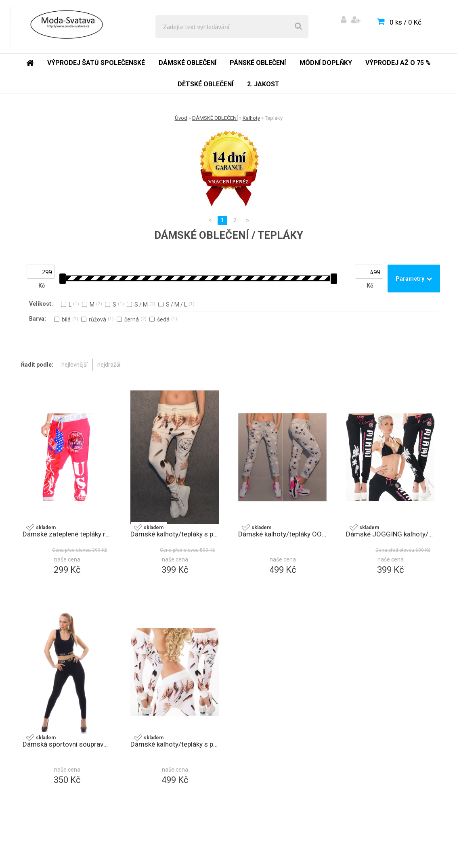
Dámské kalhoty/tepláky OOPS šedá (282, 534)
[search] (298, 27)
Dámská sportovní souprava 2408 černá (67, 744)
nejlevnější (74, 365)
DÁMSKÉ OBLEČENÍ (215, 118)
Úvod (181, 118)
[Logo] (65, 27)
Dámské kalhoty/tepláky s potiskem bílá (175, 534)
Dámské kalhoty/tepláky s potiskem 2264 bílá (175, 744)
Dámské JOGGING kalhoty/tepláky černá (390, 534)
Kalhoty (251, 118)
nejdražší (109, 365)
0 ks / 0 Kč (406, 22)
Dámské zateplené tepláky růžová (67, 534)
